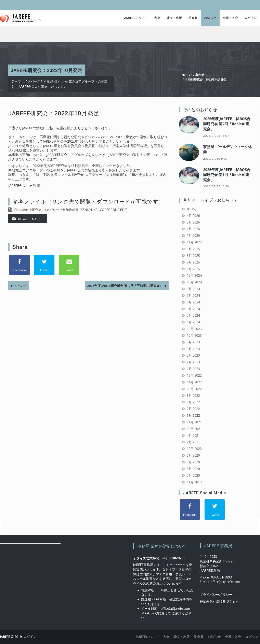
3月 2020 (193, 469)
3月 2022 (193, 402)
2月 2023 (193, 362)
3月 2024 (193, 309)
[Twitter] (44, 265)
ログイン (251, 18)
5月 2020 (193, 462)
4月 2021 (193, 435)
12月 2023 (194, 329)
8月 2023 (193, 349)
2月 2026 (193, 229)
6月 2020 (193, 455)
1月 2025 (193, 269)
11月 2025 (194, 242)
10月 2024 (194, 282)
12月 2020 (194, 449)
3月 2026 (193, 222)
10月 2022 (194, 389)
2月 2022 (193, 409)
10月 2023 (194, 335)
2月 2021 (193, 442)
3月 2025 (193, 256)
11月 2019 (194, 482)
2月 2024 (193, 315)
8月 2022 (193, 396)
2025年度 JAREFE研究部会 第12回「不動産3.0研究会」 (125, 286)
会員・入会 (230, 18)
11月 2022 (194, 382)
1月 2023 (193, 369)
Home (186, 75)
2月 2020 (193, 475)
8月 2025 (193, 249)
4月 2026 (193, 216)
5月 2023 (193, 355)
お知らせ (210, 18)
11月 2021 (194, 422)
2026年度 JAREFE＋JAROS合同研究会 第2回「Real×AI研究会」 (227, 124)
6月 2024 (193, 296)
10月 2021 (194, 429)
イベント (21, 286)
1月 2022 (193, 415)
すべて (192, 209)
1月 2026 (193, 235)
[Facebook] (19, 265)
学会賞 (193, 18)
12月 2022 (194, 375)
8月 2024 (193, 289)
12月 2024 (194, 275)
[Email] (69, 265)
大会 (157, 18)
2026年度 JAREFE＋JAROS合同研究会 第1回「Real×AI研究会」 (227, 175)
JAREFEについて (136, 18)
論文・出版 (174, 18)
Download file (28, 219)
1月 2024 (193, 322)
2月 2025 (193, 262)
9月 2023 (193, 342)
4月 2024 (193, 302)
